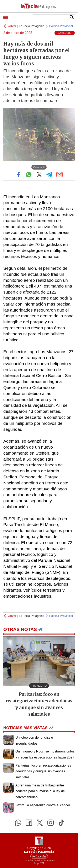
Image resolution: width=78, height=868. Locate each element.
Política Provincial (61, 26)
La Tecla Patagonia (32, 26)
